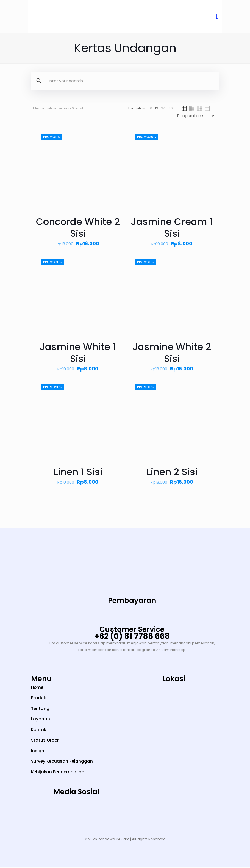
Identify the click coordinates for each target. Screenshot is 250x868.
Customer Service (132, 630)
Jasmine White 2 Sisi (172, 353)
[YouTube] (77, 814)
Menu (41, 680)
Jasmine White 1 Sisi (78, 353)
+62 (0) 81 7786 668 (132, 637)
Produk (38, 699)
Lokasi (174, 680)
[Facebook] (115, 814)
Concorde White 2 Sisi (78, 228)
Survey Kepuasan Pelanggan (62, 762)
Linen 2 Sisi (172, 473)
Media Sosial (77, 793)
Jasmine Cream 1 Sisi (172, 228)
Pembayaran (132, 601)
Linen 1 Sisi (78, 473)
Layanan (41, 720)
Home (37, 688)
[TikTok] (57, 814)
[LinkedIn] (96, 814)
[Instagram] (37, 814)
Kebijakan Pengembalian (58, 773)
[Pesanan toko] (197, 117)
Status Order (45, 741)
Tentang (40, 709)
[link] (151, 109)
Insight (39, 752)
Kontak (39, 730)
